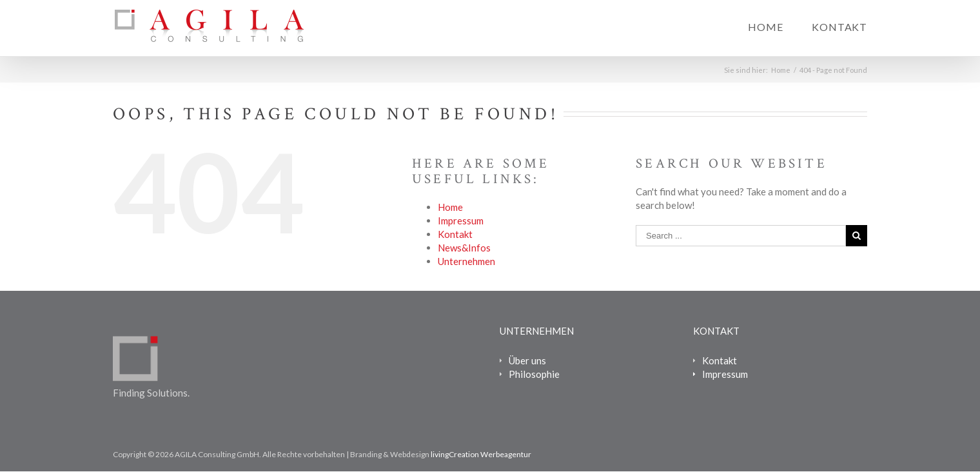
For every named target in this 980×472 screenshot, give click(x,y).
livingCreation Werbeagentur (481, 454)
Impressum (461, 221)
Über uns (527, 360)
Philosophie (534, 374)
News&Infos (464, 248)
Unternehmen (466, 261)
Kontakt (839, 27)
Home (765, 27)
